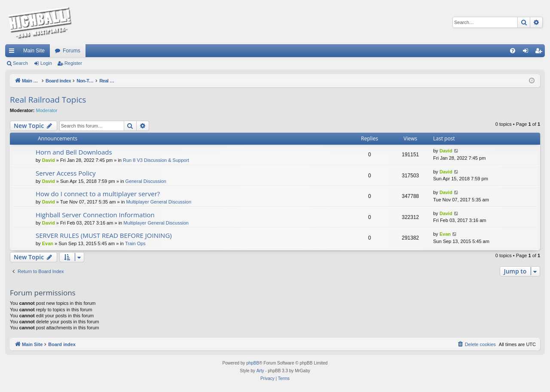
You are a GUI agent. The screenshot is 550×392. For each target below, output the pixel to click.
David (49, 160)
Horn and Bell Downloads (74, 152)
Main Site (34, 51)
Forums (72, 51)
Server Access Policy (66, 173)
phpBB (253, 363)
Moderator (47, 110)
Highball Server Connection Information (95, 215)
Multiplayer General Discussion (159, 202)
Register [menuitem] (540, 52)
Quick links (13, 52)
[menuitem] (513, 51)
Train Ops (135, 243)
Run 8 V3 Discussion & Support (156, 160)
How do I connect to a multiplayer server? (98, 194)
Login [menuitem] (527, 52)
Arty (260, 371)
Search (20, 63)
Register (73, 63)
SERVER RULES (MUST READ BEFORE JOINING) (104, 235)
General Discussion (146, 181)
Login (46, 63)
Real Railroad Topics (48, 100)
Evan (48, 243)
